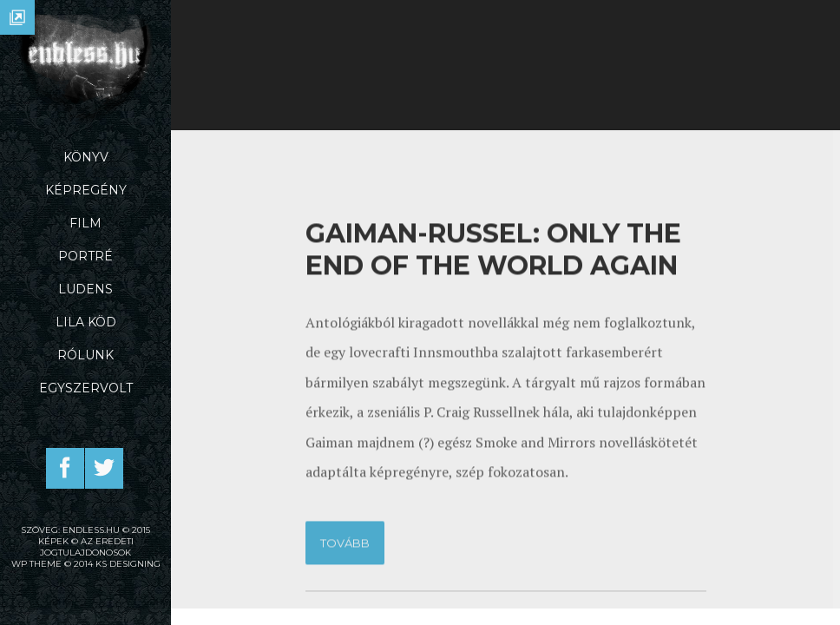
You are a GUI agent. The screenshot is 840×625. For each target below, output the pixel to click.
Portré (85, 256)
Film (85, 223)
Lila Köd (86, 322)
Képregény (86, 190)
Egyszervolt (86, 388)
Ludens (85, 289)
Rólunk (85, 355)
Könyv (86, 157)
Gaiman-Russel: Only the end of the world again (493, 408)
